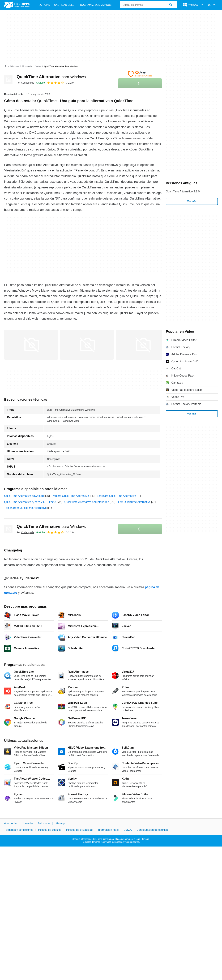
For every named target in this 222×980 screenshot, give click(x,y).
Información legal (108, 830)
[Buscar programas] (171, 5)
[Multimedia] (27, 66)
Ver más (192, 201)
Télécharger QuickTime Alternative (25, 508)
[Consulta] (148, 5)
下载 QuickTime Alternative (134, 502)
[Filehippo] (17, 5)
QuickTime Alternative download (24, 496)
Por (25, 83)
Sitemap (60, 823)
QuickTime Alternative (51, 77)
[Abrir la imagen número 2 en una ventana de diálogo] (143, 345)
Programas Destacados (95, 5)
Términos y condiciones (19, 830)
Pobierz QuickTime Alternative (70, 496)
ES (212, 5)
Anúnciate (44, 823)
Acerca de (10, 823)
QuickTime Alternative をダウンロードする (30, 502)
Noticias (44, 5)
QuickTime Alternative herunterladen (87, 502)
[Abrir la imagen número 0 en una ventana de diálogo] (31, 345)
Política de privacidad (79, 830)
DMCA (128, 830)
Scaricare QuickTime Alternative (116, 496)
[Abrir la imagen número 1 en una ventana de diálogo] (87, 345)
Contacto (27, 823)
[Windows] (14, 66)
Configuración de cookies (152, 830)
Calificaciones (64, 5)
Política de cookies (50, 830)
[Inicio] (6, 66)
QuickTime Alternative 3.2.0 (183, 191)
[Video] (38, 66)
